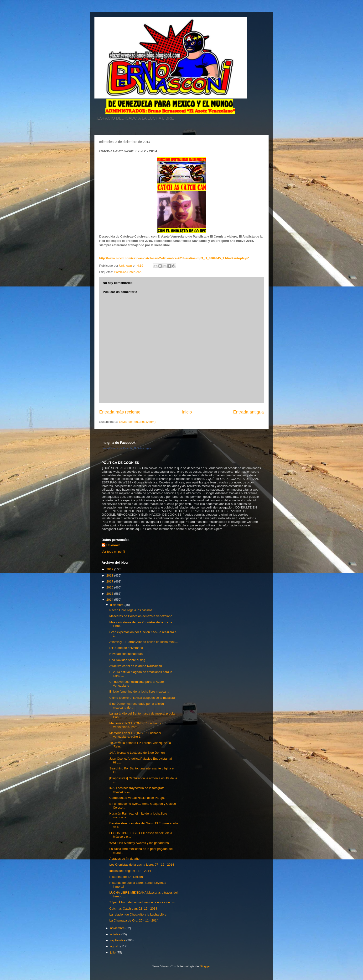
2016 (110, 587)
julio (113, 952)
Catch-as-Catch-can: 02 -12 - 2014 (133, 908)
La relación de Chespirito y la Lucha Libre (138, 914)
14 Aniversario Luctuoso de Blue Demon (137, 753)
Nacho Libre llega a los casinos (131, 610)
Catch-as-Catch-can (128, 272)
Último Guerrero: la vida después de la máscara (142, 698)
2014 (110, 600)
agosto (115, 946)
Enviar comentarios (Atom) (137, 422)
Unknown (113, 545)
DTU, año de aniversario (126, 648)
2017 (110, 581)
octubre (116, 934)
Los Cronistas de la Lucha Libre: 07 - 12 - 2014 (142, 865)
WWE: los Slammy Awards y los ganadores (139, 843)
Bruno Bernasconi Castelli (117, 448)
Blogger (205, 966)
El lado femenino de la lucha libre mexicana (139, 691)
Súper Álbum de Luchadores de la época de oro (142, 902)
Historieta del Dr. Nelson (126, 877)
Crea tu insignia (143, 448)
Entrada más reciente (120, 412)
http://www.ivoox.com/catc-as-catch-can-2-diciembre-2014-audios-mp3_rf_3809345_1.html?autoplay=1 (174, 258)
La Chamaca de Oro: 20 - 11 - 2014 (134, 920)
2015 (110, 594)
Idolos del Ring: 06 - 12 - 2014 (130, 871)
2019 (110, 569)
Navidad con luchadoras (126, 654)
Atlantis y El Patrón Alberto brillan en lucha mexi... (143, 642)
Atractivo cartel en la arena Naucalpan (135, 666)
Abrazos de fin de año (124, 859)
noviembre (118, 928)
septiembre (118, 940)
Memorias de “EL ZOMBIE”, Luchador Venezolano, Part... (135, 725)
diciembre (117, 605)
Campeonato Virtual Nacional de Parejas (137, 798)
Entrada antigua (249, 412)
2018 (110, 575)
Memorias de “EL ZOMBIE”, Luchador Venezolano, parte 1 (135, 735)
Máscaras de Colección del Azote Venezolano (141, 616)
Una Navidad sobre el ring (127, 660)
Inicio (187, 412)
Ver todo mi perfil (113, 552)
